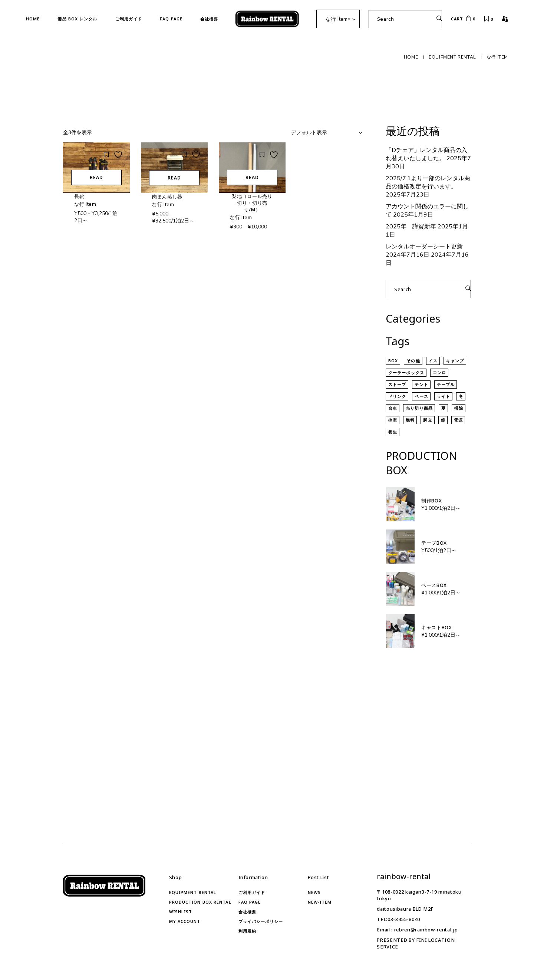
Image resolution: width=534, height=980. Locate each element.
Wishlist (181, 912)
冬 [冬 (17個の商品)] (461, 396)
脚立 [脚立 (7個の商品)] (428, 420)
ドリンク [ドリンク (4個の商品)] (397, 396)
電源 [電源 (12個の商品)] (458, 420)
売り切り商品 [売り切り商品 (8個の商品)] (419, 408)
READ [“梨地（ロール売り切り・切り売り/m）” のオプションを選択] (252, 177)
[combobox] (338, 19)
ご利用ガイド (252, 892)
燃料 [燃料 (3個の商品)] (410, 420)
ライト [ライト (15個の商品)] (444, 396)
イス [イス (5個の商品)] (433, 361)
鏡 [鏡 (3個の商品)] (443, 420)
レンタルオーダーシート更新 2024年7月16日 (424, 251)
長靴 (79, 196)
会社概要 (247, 912)
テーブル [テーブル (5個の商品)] (446, 384)
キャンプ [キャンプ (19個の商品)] (455, 361)
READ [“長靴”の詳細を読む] (97, 177)
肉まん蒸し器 (167, 197)
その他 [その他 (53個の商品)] (413, 361)
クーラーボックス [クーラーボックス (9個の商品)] (406, 372)
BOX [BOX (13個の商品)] (393, 361)
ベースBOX (434, 585)
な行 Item (85, 204)
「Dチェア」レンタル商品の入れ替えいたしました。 (426, 154)
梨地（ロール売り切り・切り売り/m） (252, 203)
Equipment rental (193, 892)
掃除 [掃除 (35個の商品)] (459, 408)
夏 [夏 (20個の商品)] (444, 408)
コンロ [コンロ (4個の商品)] (439, 372)
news (314, 892)
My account (185, 921)
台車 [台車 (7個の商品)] (393, 408)
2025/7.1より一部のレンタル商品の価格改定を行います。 (428, 182)
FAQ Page (250, 902)
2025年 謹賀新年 (411, 227)
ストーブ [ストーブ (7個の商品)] (397, 384)
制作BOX (431, 501)
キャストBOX (437, 627)
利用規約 (247, 931)
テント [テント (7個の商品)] (421, 384)
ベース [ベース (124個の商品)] (421, 396)
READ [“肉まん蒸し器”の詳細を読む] (174, 178)
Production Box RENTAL (200, 902)
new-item (320, 902)
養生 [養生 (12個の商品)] (393, 432)
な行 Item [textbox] (338, 19)
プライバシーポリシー (261, 921)
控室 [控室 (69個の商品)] (393, 420)
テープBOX (434, 543)
